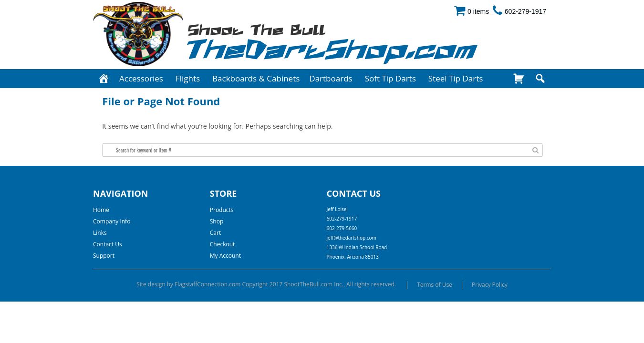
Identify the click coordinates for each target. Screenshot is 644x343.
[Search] (540, 79)
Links (100, 233)
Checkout (223, 244)
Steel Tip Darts (456, 78)
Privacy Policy (490, 285)
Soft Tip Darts (390, 78)
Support (104, 256)
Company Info (112, 221)
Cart (215, 233)
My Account (225, 256)
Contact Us (108, 244)
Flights (188, 78)
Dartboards (331, 78)
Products (222, 210)
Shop (217, 221)
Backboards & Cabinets (256, 78)
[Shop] (519, 79)
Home (101, 210)
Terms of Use (435, 285)
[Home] (104, 79)
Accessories (141, 78)
